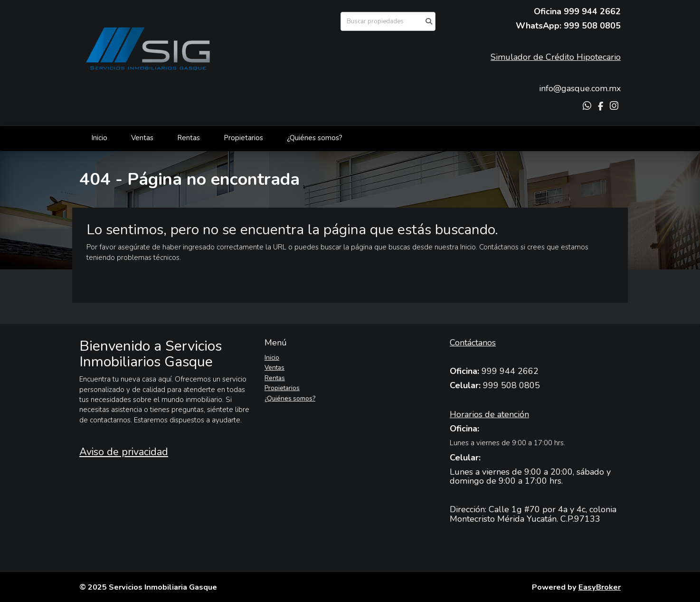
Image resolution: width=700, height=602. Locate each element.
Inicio (99, 138)
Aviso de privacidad (124, 452)
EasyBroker (600, 587)
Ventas (142, 138)
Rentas (189, 138)
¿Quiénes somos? (315, 138)
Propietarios (243, 138)
